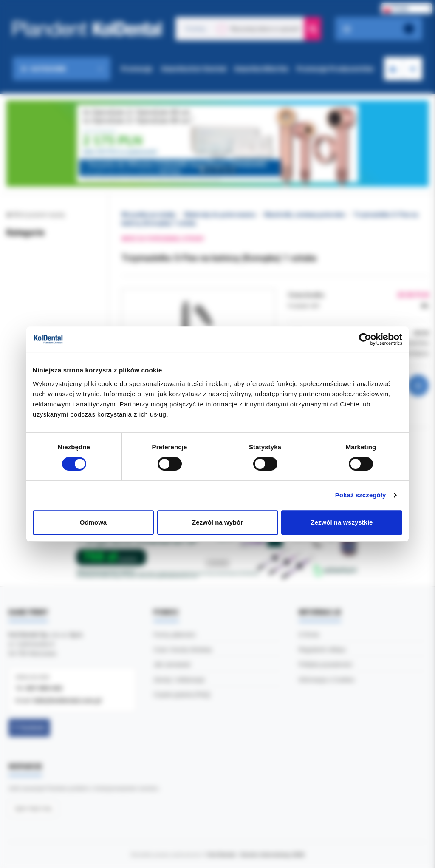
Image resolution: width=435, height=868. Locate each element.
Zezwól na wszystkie (342, 522)
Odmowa (93, 522)
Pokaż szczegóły (361, 495)
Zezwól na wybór (217, 522)
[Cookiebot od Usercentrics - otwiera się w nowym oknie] (365, 339)
